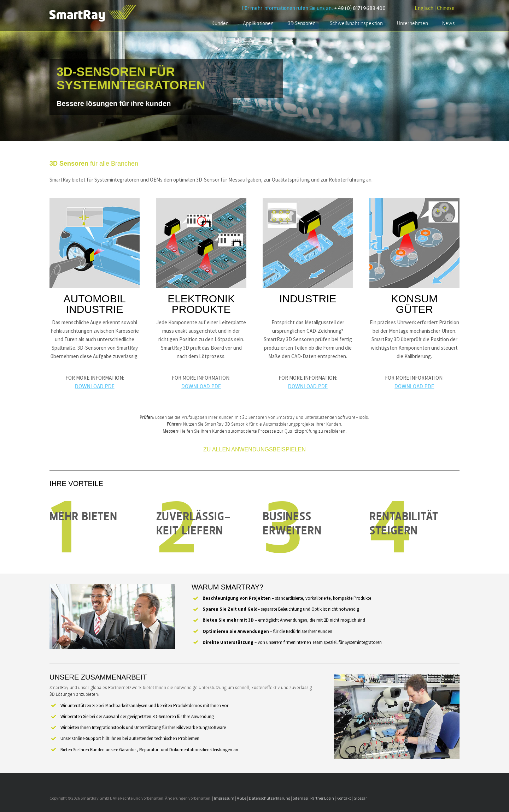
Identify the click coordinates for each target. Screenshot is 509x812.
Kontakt (344, 798)
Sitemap (300, 798)
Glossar (360, 798)
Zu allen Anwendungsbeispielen (255, 449)
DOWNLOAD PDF (95, 386)
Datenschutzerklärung (270, 798)
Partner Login (322, 798)
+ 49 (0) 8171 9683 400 (360, 8)
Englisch (424, 8)
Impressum (224, 798)
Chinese (446, 8)
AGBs (242, 798)
